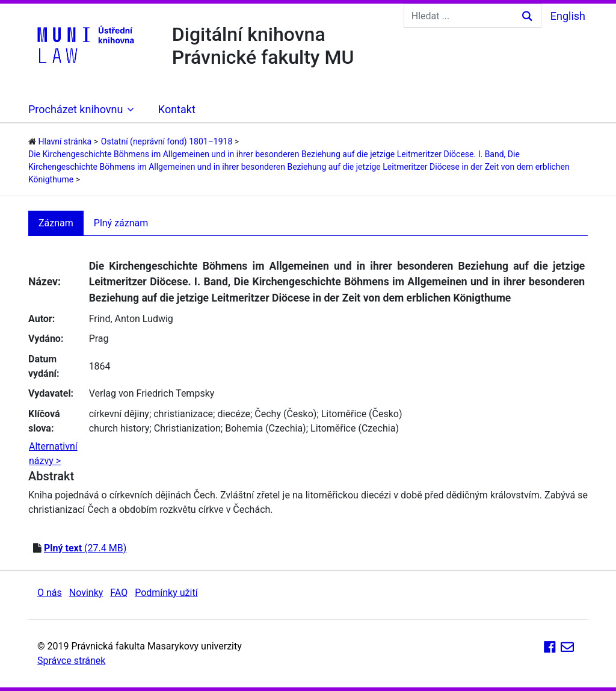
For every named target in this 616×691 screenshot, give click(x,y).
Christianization (187, 428)
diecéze (234, 414)
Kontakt (177, 109)
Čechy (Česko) (285, 414)
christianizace (183, 414)
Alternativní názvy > (53, 454)
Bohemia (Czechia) (266, 428)
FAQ (119, 593)
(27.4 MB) (85, 548)
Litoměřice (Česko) (362, 414)
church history (119, 428)
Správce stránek (71, 661)
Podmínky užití (166, 593)
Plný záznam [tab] (121, 223)
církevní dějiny (119, 414)
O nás (50, 593)
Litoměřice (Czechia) (355, 428)
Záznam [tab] (56, 223)
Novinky (86, 593)
